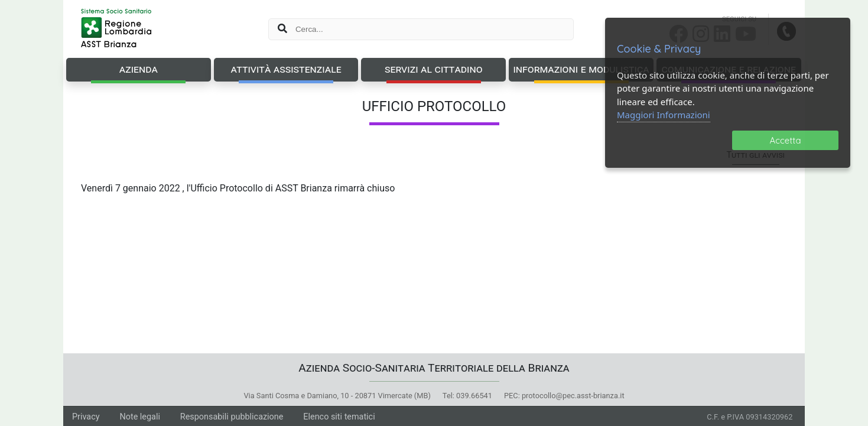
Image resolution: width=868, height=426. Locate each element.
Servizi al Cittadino (434, 69)
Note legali (139, 417)
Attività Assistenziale (286, 69)
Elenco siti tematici (339, 417)
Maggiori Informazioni (664, 115)
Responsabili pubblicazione (232, 417)
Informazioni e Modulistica (581, 69)
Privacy (86, 417)
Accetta (786, 140)
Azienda (139, 69)
